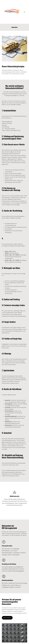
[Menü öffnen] (24, 12)
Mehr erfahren (7, 618)
